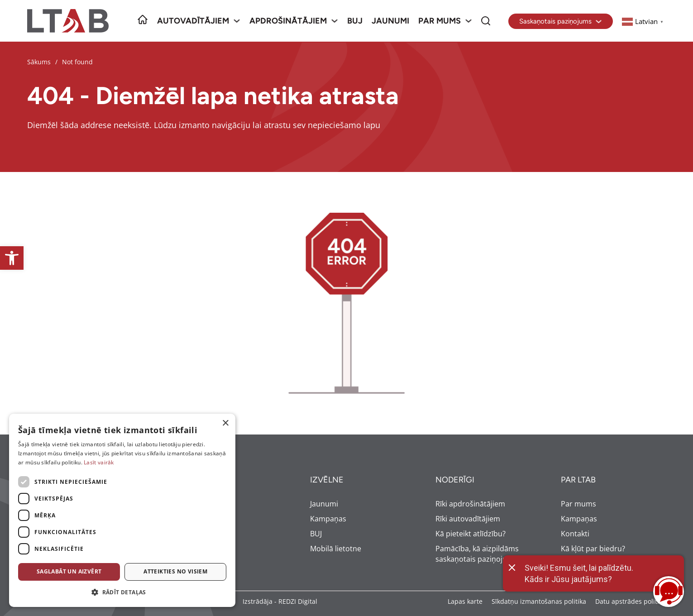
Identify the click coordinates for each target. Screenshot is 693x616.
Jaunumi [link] (390, 21)
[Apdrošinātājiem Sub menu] (335, 21)
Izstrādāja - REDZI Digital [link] (280, 601)
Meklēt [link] (486, 15)
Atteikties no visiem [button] (175, 571)
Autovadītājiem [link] (193, 21)
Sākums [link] (39, 62)
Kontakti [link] (575, 534)
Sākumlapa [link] (143, 15)
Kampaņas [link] (328, 519)
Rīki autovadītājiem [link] (468, 519)
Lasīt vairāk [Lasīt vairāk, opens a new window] (99, 462)
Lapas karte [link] (465, 601)
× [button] (225, 423)
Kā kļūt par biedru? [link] (593, 549)
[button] (122, 592)
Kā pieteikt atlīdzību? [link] (471, 534)
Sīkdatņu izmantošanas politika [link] (539, 601)
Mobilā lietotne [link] (336, 549)
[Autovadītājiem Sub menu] (237, 21)
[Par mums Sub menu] (468, 21)
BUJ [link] (355, 21)
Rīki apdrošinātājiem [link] (470, 504)
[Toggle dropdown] (599, 21)
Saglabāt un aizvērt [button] (69, 571)
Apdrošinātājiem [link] (288, 21)
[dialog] (122, 510)
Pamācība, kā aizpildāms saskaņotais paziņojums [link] (477, 554)
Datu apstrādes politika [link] (631, 601)
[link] (12, 258)
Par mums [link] (440, 21)
